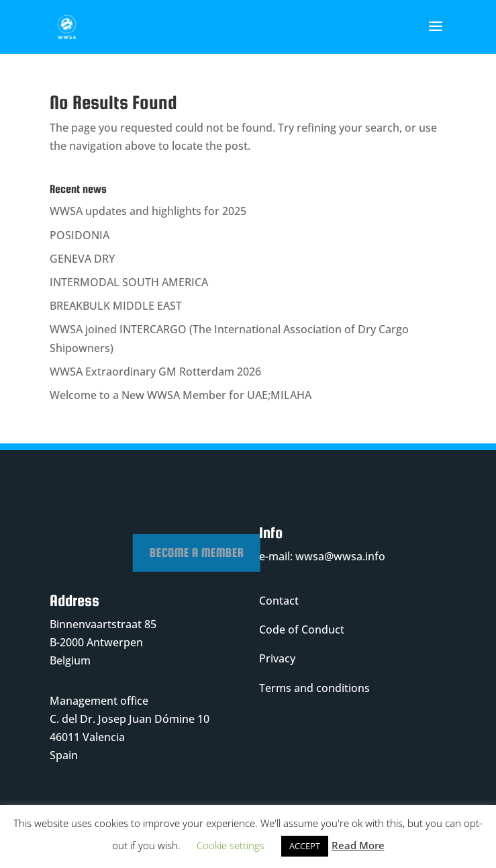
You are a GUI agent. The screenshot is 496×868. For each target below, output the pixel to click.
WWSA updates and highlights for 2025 (148, 211)
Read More (358, 845)
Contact (279, 601)
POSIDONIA (80, 235)
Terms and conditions (314, 688)
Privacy (277, 658)
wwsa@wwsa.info (340, 556)
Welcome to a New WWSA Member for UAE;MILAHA (181, 395)
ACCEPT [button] (305, 846)
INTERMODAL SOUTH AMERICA (129, 282)
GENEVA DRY (82, 259)
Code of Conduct (302, 630)
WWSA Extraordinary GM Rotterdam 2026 (155, 372)
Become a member (244, 553)
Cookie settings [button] (231, 845)
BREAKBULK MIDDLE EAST (116, 306)
